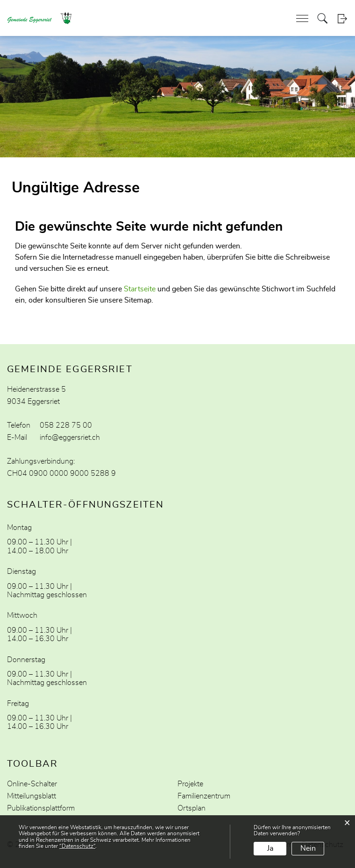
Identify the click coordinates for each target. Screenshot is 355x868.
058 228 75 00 (66, 425)
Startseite (140, 289)
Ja (270, 848)
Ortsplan (192, 808)
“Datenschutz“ (77, 846)
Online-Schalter (32, 784)
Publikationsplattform (41, 808)
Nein (308, 848)
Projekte (190, 784)
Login (342, 18)
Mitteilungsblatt (32, 796)
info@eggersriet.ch (70, 438)
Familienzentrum (204, 796)
